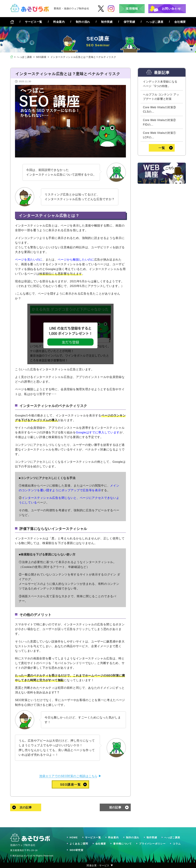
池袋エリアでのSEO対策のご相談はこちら (68, 776)
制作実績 (107, 22)
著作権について (122, 844)
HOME (74, 837)
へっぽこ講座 (155, 22)
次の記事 (26, 807)
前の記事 (115, 807)
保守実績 (129, 22)
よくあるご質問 (79, 844)
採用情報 (132, 9)
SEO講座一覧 (70, 785)
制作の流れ (83, 22)
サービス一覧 (34, 22)
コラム (177, 844)
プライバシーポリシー (152, 844)
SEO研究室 (76, 850)
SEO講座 (41, 57)
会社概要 (180, 22)
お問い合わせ (171, 9)
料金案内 (59, 22)
